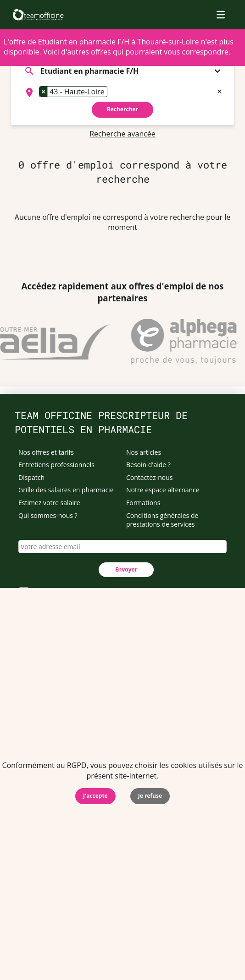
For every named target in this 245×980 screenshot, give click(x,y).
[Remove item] (44, 92)
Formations (143, 503)
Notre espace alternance (163, 490)
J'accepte (95, 796)
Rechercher (122, 109)
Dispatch (31, 477)
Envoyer (126, 569)
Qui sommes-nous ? (48, 515)
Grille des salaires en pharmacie (66, 490)
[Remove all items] (220, 90)
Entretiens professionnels (56, 465)
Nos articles (144, 452)
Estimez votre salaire (49, 503)
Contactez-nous (150, 477)
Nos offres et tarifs (46, 452)
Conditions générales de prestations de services (162, 520)
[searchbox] (112, 93)
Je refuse (150, 796)
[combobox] (122, 93)
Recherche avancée (122, 134)
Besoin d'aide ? (148, 465)
